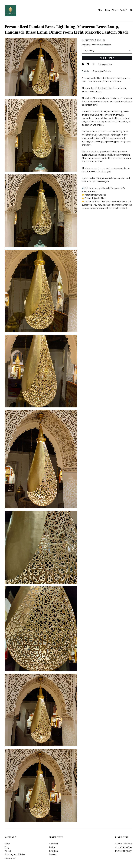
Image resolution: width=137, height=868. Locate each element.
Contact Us (10, 858)
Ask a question (105, 64)
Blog (107, 10)
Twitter (52, 847)
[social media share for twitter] (88, 64)
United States (100, 45)
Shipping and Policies (15, 854)
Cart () (123, 10)
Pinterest (53, 854)
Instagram (54, 851)
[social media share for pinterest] (94, 64)
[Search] (131, 11)
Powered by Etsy (123, 851)
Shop (101, 10)
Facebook (54, 844)
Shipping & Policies (102, 71)
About (115, 10)
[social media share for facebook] (83, 64)
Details (86, 71)
